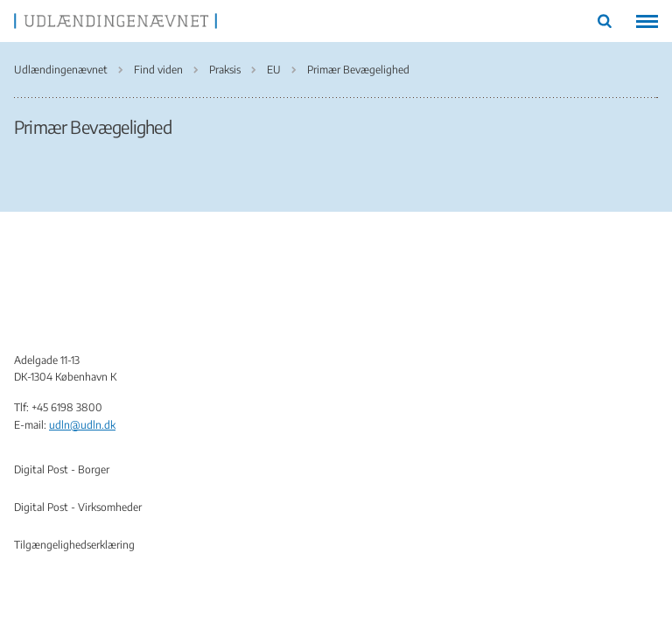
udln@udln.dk (82, 425)
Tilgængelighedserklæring (74, 545)
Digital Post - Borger (62, 469)
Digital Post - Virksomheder (78, 507)
